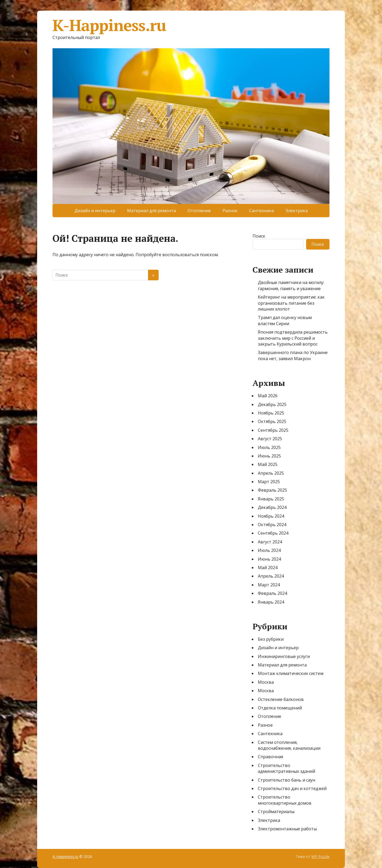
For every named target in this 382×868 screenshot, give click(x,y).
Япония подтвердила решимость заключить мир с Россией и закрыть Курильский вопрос (293, 338)
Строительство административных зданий (286, 768)
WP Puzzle (320, 856)
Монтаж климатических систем (291, 673)
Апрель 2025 (271, 473)
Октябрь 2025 (272, 421)
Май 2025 (268, 464)
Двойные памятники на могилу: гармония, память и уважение (291, 285)
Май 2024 (268, 568)
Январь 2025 (271, 499)
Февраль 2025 (272, 490)
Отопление (199, 211)
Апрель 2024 (271, 576)
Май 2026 (268, 396)
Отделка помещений (280, 708)
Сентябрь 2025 (273, 430)
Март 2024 (269, 585)
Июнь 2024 (269, 559)
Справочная (270, 757)
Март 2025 (269, 482)
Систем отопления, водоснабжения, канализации (289, 745)
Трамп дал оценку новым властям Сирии (285, 320)
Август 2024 (270, 542)
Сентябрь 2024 (273, 533)
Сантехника (261, 211)
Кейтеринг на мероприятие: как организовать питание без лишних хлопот (291, 303)
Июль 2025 (269, 447)
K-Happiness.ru (109, 25)
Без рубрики (271, 639)
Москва (266, 682)
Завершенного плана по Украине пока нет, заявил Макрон (293, 355)
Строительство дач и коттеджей (292, 788)
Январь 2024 (271, 602)
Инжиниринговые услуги (284, 656)
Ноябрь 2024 (271, 516)
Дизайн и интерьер (95, 211)
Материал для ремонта (151, 211)
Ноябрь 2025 (271, 413)
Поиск (259, 236)
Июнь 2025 (269, 456)
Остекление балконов (281, 699)
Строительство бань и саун (286, 780)
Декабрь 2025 (272, 404)
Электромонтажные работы (287, 829)
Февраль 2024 (272, 593)
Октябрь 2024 (272, 525)
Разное (230, 211)
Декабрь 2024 (272, 507)
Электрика (297, 211)
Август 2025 (270, 439)
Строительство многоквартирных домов (285, 800)
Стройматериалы (276, 812)
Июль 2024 (269, 550)
